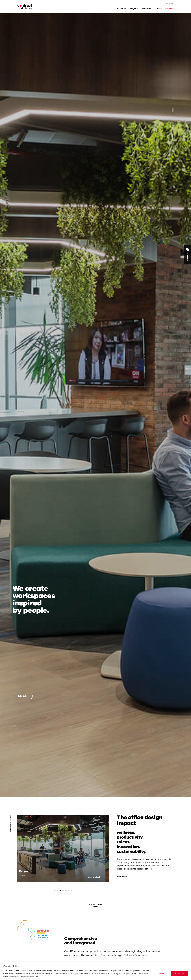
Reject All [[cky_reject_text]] (162, 973)
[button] (55, 891)
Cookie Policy (101, 974)
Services (146, 8)
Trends (158, 8)
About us (122, 8)
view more (122, 877)
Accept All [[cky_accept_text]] (180, 973)
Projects (134, 8)
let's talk (23, 696)
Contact (169, 8)
